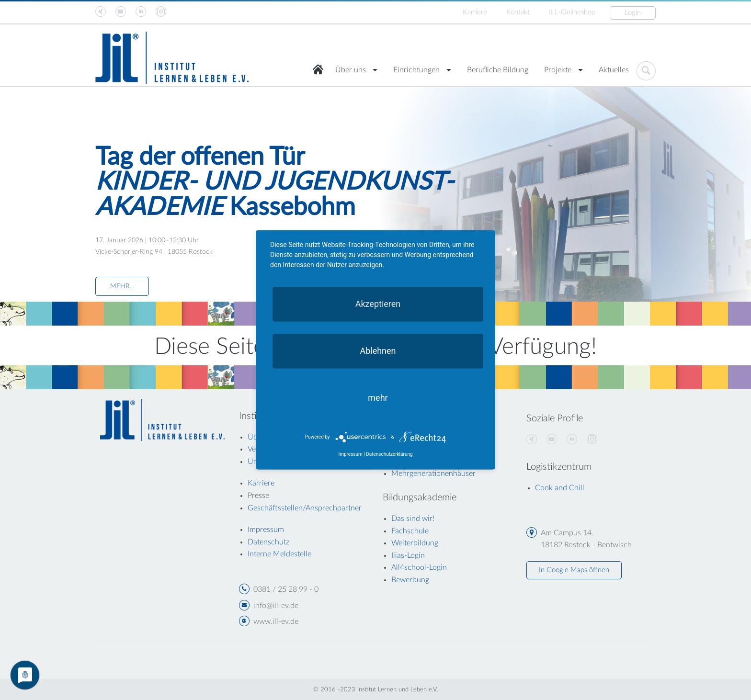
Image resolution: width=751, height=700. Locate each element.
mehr (378, 398)
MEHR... (122, 286)
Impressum (350, 454)
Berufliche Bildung (498, 70)
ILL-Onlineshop (572, 12)
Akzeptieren (378, 304)
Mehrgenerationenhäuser (433, 474)
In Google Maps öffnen (574, 570)
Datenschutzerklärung (389, 454)
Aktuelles (614, 70)
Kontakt (518, 12)
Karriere (475, 12)
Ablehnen (378, 351)
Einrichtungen (416, 70)
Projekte (558, 70)
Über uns (351, 70)
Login (633, 13)
